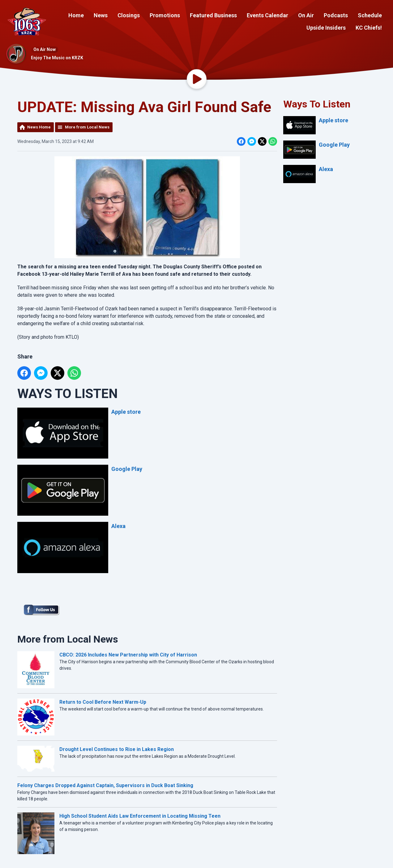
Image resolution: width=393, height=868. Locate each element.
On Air (306, 15)
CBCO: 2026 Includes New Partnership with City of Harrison (128, 655)
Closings (129, 15)
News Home (39, 127)
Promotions (165, 15)
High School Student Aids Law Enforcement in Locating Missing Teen (140, 816)
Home (76, 15)
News (101, 15)
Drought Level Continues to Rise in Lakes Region (117, 749)
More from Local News (87, 127)
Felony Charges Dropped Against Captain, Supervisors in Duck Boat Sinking (105, 785)
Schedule (370, 15)
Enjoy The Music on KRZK (57, 58)
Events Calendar (267, 15)
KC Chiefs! (369, 28)
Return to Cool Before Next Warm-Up (103, 702)
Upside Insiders (326, 28)
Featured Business (213, 15)
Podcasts (336, 15)
